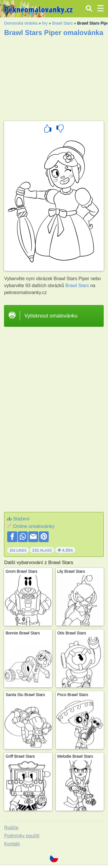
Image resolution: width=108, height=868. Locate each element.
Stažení (21, 519)
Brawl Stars (62, 23)
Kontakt (12, 844)
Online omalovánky (34, 526)
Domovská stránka (21, 23)
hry (45, 23)
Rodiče (11, 828)
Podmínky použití (22, 836)
